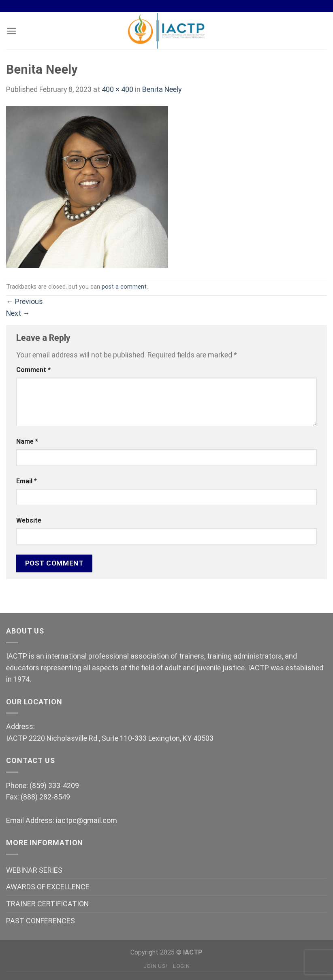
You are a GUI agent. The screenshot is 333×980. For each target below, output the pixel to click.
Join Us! (155, 966)
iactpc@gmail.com (86, 820)
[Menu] (12, 31)
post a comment (124, 287)
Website (29, 520)
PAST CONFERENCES (41, 921)
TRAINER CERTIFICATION (47, 904)
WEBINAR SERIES (34, 870)
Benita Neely (162, 89)
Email (27, 481)
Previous (25, 301)
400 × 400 (117, 89)
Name (27, 441)
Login (181, 966)
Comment (33, 370)
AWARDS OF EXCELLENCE (48, 887)
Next (18, 313)
